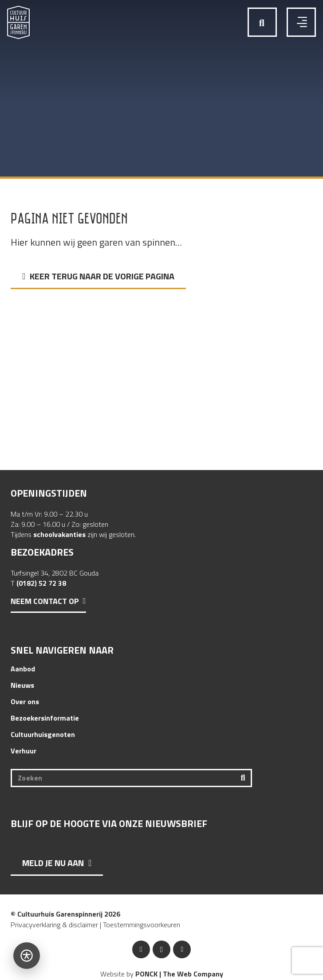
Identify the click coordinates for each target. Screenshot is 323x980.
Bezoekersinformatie (45, 718)
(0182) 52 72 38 (41, 583)
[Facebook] (141, 949)
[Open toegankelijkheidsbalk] (27, 956)
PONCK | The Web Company (179, 974)
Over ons (25, 702)
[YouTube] (182, 949)
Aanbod (23, 669)
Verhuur (24, 751)
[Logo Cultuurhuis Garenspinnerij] (18, 22)
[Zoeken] (131, 778)
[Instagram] (161, 949)
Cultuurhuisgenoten (43, 734)
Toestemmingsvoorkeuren (142, 925)
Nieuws (22, 685)
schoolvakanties (59, 534)
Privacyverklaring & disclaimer (54, 925)
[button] (262, 23)
